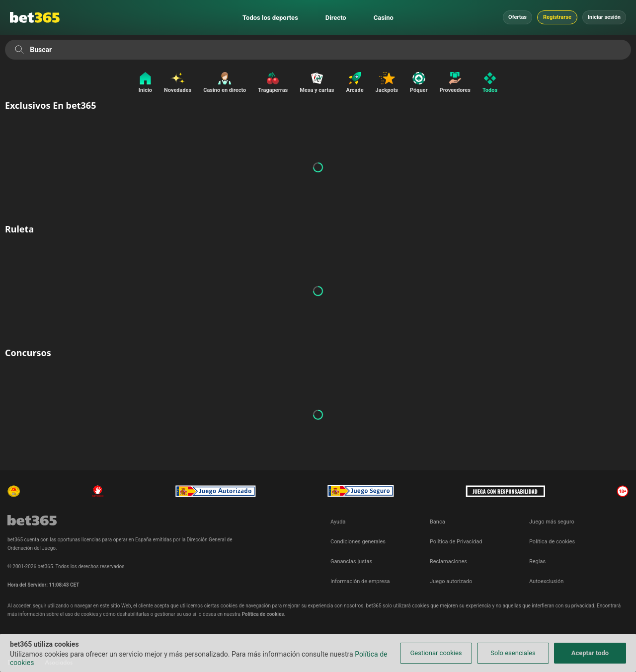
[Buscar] (19, 50)
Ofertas (517, 17)
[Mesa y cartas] (317, 83)
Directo (336, 18)
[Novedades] (178, 83)
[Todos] (492, 83)
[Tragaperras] (273, 83)
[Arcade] (355, 83)
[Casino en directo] (225, 83)
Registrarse (557, 17)
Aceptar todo (590, 653)
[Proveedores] (455, 83)
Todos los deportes (270, 18)
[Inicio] (143, 83)
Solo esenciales (513, 653)
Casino (384, 18)
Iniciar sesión (604, 17)
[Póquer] (419, 83)
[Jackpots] (387, 83)
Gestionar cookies (436, 653)
